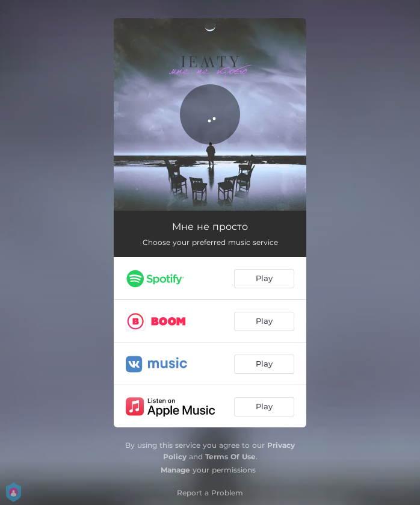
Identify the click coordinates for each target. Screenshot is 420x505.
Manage (175, 470)
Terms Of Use (230, 457)
